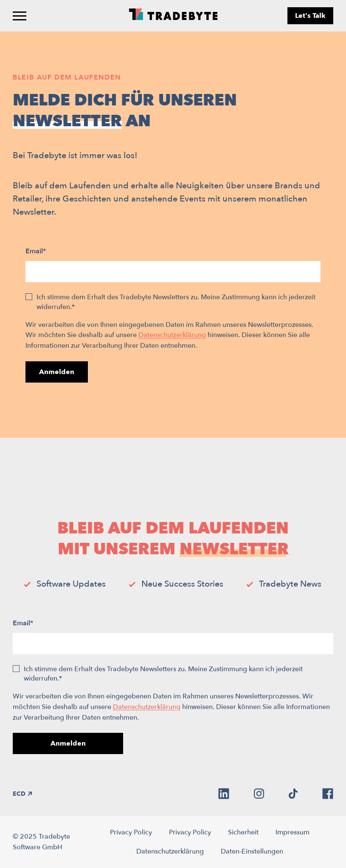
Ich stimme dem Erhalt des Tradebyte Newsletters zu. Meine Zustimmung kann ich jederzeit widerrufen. (176, 302)
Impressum (293, 832)
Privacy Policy (131, 832)
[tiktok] (293, 794)
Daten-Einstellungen (252, 851)
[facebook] (328, 794)
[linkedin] (224, 794)
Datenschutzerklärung (172, 335)
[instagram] (259, 794)
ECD (22, 794)
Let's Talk (310, 16)
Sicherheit (243, 832)
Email (36, 251)
